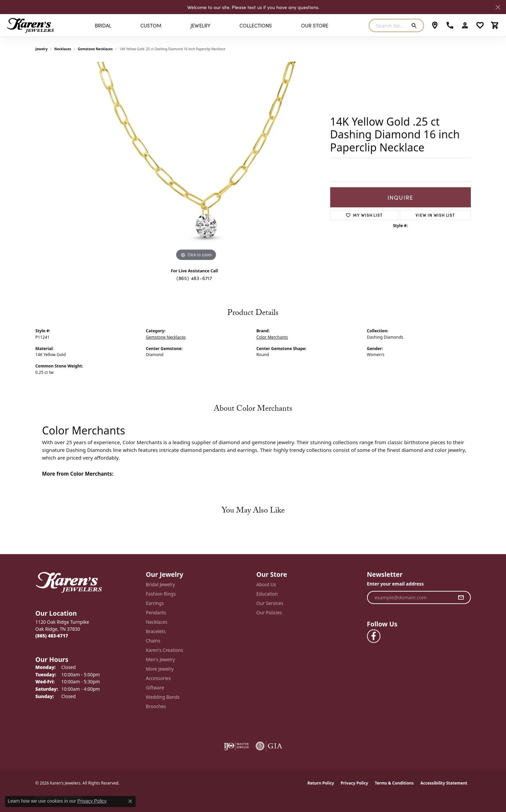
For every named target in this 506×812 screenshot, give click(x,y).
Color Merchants (272, 337)
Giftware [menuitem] (155, 688)
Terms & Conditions (394, 783)
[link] (435, 25)
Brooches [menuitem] (156, 706)
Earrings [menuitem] (155, 603)
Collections (256, 25)
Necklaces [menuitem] (157, 622)
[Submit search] (415, 25)
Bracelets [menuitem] (156, 631)
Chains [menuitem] (153, 641)
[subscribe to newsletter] (461, 598)
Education (267, 594)
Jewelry (200, 25)
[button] (465, 25)
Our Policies (269, 613)
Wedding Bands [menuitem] (163, 697)
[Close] (498, 7)
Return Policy (321, 783)
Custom (151, 25)
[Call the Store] (52, 636)
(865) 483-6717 (194, 278)
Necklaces (63, 49)
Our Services (270, 603)
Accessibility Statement (444, 783)
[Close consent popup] (130, 801)
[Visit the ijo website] (236, 746)
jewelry (42, 49)
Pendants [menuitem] (156, 613)
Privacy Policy (355, 783)
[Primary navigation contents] (211, 25)
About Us (266, 584)
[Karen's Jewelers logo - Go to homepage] (30, 25)
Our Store (315, 25)
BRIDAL (103, 25)
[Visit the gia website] (269, 746)
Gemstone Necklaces (95, 49)
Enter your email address (395, 584)
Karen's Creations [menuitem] (165, 650)
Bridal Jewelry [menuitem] (161, 584)
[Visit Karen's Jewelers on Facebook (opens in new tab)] (374, 636)
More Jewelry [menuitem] (160, 669)
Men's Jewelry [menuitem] (161, 659)
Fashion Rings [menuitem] (161, 594)
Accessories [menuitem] (158, 678)
